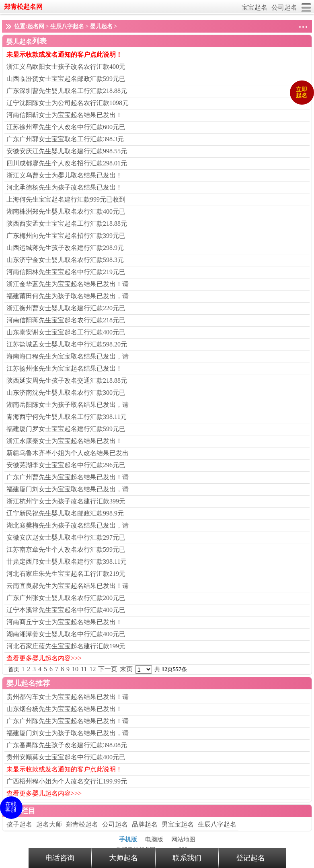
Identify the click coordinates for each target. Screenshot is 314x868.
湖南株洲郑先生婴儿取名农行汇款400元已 (66, 211)
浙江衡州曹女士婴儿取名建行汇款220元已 (66, 308)
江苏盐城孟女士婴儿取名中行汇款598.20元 (67, 344)
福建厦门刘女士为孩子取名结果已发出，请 (68, 733)
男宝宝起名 (178, 824)
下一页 (108, 669)
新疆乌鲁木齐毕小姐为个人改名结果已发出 (68, 453)
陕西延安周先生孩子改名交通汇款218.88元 (67, 380)
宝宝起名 (254, 7)
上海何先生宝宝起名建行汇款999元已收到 (66, 199)
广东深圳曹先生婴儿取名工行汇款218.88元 (67, 91)
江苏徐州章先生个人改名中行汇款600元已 (66, 127)
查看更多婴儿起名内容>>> (44, 658)
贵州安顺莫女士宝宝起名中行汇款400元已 (66, 757)
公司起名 (284, 7)
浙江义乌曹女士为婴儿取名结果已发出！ (64, 175)
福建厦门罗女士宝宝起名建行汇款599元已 (66, 429)
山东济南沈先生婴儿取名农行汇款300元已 (66, 393)
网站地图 (183, 839)
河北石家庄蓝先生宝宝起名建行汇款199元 (66, 646)
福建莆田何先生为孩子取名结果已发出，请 (68, 296)
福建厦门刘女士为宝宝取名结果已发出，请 (68, 489)
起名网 (36, 26)
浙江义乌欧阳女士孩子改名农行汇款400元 (66, 67)
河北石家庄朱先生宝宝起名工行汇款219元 (66, 574)
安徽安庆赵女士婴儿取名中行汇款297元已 (66, 537)
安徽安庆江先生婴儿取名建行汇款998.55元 (67, 151)
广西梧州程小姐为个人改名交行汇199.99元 (67, 781)
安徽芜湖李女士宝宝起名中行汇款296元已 (66, 465)
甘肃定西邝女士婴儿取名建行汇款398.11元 (67, 562)
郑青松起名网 (23, 7)
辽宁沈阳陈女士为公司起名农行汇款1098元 (68, 103)
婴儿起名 (101, 26)
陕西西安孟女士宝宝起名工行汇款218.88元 (67, 224)
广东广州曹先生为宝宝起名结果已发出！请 (68, 477)
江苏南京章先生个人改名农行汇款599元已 (66, 549)
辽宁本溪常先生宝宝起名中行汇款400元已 (66, 610)
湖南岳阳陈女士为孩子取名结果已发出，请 (68, 405)
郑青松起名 (82, 824)
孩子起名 (19, 824)
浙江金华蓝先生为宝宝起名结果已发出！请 (68, 284)
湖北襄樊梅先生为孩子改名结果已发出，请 (68, 525)
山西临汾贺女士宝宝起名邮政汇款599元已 (66, 79)
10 (75, 669)
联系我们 (187, 858)
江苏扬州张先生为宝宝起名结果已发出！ (64, 368)
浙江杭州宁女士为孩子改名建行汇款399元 (66, 501)
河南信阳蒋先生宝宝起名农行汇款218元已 (66, 320)
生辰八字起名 (67, 26)
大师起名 (123, 858)
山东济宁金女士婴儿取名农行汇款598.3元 (65, 260)
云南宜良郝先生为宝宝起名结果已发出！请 (68, 586)
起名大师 (49, 824)
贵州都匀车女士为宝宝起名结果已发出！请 (68, 697)
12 (92, 669)
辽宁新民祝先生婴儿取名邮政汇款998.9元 (65, 513)
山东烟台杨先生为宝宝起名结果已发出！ (64, 709)
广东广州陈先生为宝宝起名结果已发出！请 (68, 721)
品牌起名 (145, 824)
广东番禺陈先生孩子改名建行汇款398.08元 (67, 745)
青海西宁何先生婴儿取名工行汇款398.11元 (67, 417)
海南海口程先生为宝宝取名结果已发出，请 (68, 356)
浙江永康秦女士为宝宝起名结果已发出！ (64, 441)
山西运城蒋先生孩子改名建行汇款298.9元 (65, 248)
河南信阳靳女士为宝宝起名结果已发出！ (64, 115)
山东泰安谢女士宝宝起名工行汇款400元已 (66, 332)
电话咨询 (60, 858)
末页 (126, 669)
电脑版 (154, 839)
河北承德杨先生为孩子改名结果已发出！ (64, 187)
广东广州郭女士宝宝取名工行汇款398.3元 (65, 139)
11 (84, 669)
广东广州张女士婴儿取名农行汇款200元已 (66, 598)
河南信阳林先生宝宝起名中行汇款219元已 (66, 272)
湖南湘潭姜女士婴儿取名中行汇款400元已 (66, 634)
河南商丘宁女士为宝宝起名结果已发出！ (64, 622)
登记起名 (250, 858)
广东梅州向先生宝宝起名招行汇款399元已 (66, 236)
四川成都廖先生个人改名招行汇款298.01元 (67, 163)
